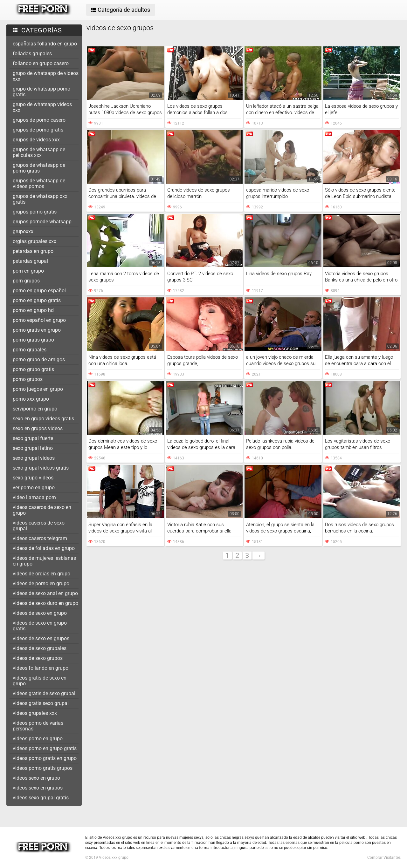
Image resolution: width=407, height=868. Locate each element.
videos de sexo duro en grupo (45, 603)
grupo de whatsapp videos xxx (42, 107)
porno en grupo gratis (37, 300)
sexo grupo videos (33, 478)
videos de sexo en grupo (40, 613)
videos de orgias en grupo (41, 574)
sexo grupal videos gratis (41, 468)
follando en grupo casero (41, 63)
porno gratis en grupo (37, 330)
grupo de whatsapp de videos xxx (46, 76)
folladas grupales (32, 54)
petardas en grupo (33, 251)
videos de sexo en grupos (41, 638)
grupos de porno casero (39, 120)
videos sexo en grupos (38, 788)
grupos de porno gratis (38, 130)
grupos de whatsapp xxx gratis (40, 199)
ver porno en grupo (34, 488)
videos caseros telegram (40, 538)
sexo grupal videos (34, 458)
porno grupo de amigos (39, 359)
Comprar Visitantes (384, 858)
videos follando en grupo (41, 668)
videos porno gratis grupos (43, 768)
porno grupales (30, 350)
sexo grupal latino (33, 448)
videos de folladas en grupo (44, 548)
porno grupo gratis (33, 369)
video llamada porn (34, 497)
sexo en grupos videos (38, 428)
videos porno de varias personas (38, 726)
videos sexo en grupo (36, 778)
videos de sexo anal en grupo (45, 593)
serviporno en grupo (35, 409)
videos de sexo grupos (38, 658)
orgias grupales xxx (34, 241)
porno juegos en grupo (38, 389)
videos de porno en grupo (41, 583)
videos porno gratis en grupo (45, 758)
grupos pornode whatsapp (42, 222)
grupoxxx (23, 231)
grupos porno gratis (35, 212)
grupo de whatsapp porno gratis (41, 92)
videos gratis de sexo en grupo (40, 681)
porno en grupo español (39, 291)
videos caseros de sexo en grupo (42, 510)
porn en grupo (28, 271)
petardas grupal (30, 261)
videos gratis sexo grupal (41, 703)
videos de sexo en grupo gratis (40, 626)
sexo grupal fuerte (33, 438)
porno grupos (28, 379)
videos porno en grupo (38, 739)
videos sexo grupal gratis (41, 798)
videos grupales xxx (35, 713)
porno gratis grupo (33, 340)
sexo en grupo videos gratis (43, 419)
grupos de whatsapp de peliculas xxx (39, 152)
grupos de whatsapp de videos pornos (39, 183)
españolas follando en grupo (45, 44)
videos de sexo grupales (40, 648)
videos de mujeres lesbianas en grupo (44, 561)
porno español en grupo (39, 320)
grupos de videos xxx (36, 140)
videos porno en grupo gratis (45, 748)
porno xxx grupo (31, 399)
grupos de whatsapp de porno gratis (39, 168)
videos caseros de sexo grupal (39, 526)
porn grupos (26, 281)
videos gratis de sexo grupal (44, 693)
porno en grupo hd (33, 310)
